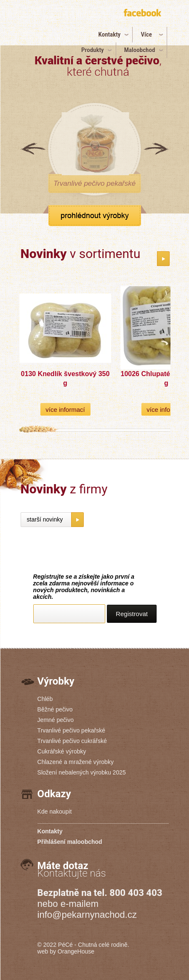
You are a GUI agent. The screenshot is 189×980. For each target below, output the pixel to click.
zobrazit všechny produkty (95, 216)
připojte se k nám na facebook (144, 14)
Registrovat (132, 614)
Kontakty (110, 34)
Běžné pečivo (55, 709)
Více (146, 34)
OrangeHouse (76, 951)
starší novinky (45, 519)
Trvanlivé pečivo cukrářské (72, 741)
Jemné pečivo (56, 720)
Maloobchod (140, 50)
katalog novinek (163, 259)
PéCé (65, 945)
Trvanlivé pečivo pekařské (71, 730)
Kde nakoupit (55, 811)
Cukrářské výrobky (62, 751)
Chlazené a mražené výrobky (76, 762)
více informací (65, 410)
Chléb (45, 699)
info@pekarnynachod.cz (87, 915)
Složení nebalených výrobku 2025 (82, 772)
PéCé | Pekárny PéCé (48, 28)
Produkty (93, 50)
